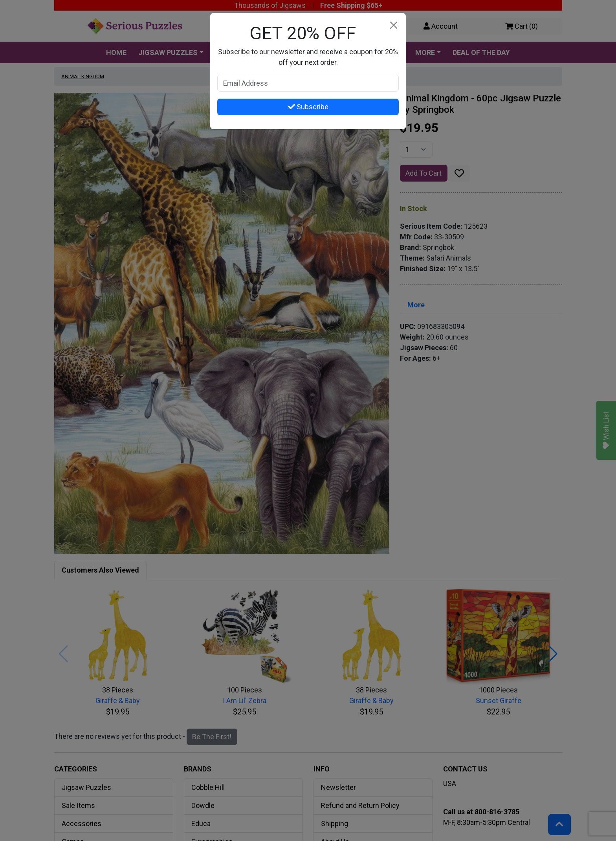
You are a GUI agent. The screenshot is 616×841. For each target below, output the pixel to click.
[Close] (393, 25)
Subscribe (308, 107)
